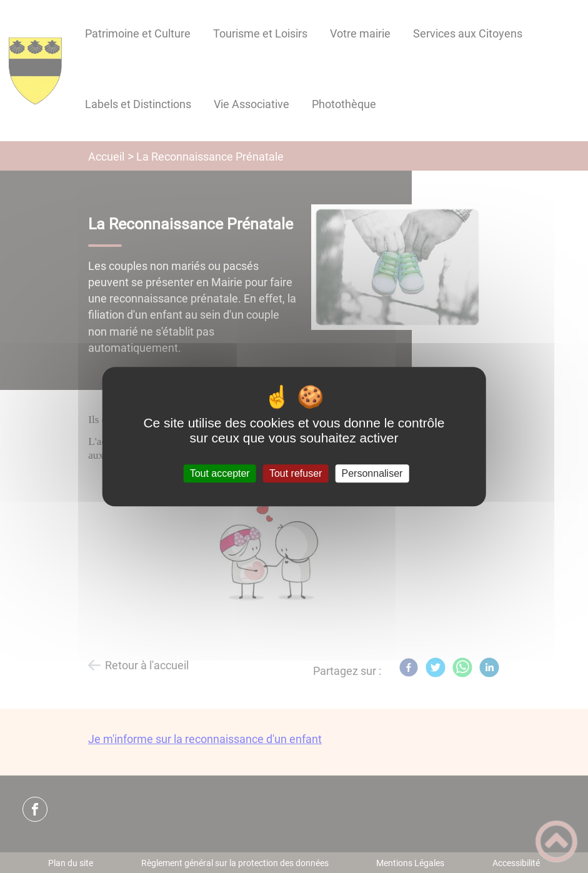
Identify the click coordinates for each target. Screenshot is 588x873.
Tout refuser (296, 473)
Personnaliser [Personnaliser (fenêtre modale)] (372, 473)
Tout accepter (220, 473)
